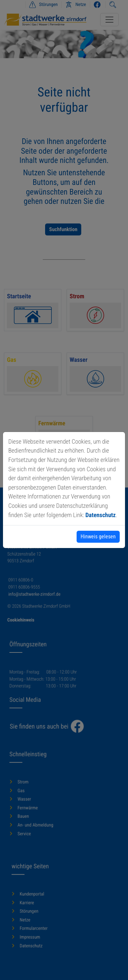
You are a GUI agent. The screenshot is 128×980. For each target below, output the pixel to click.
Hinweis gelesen (98, 537)
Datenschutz (100, 515)
